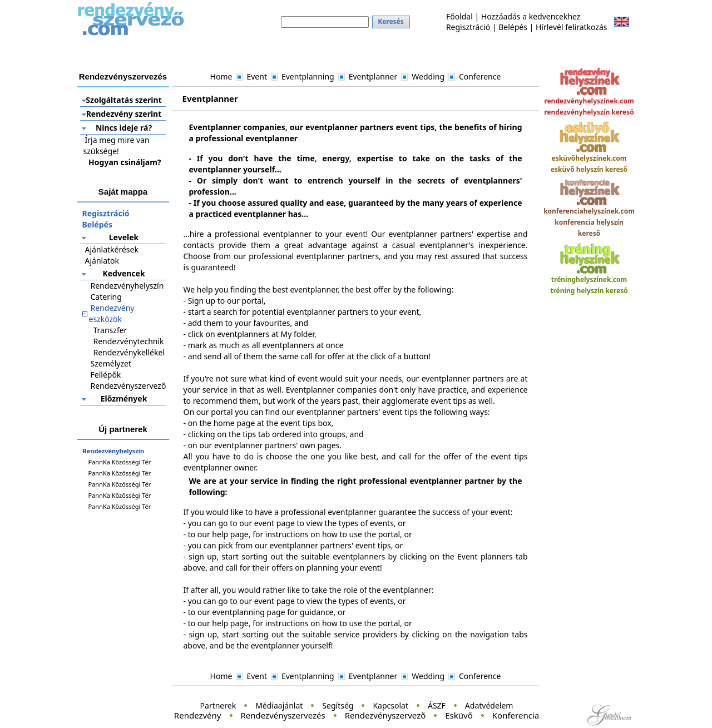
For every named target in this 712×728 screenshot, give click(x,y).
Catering (106, 297)
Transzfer (110, 330)
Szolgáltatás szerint (123, 100)
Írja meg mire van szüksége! (117, 145)
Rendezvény (198, 715)
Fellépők (106, 375)
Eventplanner (373, 76)
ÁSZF (437, 705)
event (264, 523)
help (220, 534)
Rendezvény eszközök (112, 313)
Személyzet (111, 363)
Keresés (391, 21)
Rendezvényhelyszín (127, 286)
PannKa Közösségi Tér (120, 462)
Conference (480, 76)
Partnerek (218, 705)
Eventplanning (308, 76)
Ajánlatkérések (112, 249)
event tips (373, 545)
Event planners (485, 556)
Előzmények (124, 398)
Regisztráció (468, 27)
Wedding (428, 76)
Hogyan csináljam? (125, 162)
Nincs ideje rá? (124, 128)
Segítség (338, 705)
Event (257, 76)
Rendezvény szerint (124, 114)
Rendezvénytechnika (131, 341)
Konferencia (516, 715)
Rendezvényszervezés (283, 715)
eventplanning (238, 612)
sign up (202, 556)
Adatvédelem (489, 705)
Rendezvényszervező (128, 386)
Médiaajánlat (279, 705)
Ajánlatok (102, 261)
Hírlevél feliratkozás (572, 27)
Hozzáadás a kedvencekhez (531, 16)
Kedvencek (123, 273)
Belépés (513, 27)
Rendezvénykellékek (130, 352)
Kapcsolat (390, 705)
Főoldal (459, 16)
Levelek (124, 237)
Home (221, 76)
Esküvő (459, 715)
